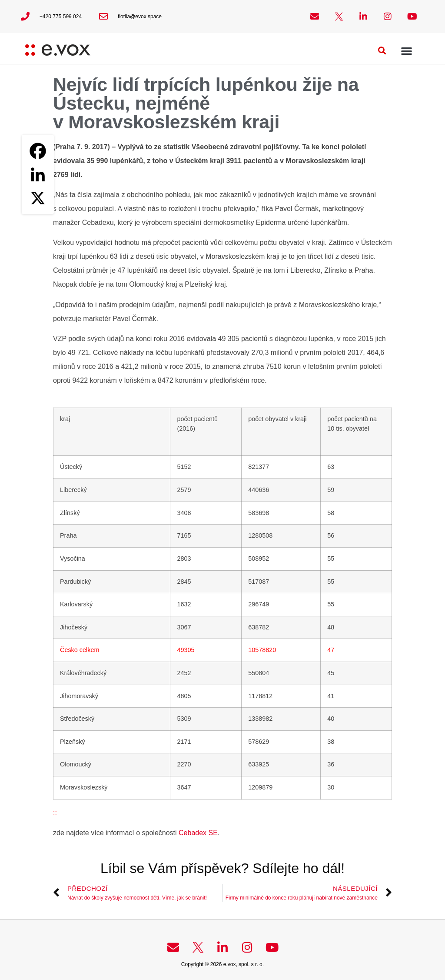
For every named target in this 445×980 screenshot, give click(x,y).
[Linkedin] (38, 174)
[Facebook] (38, 151)
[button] (382, 51)
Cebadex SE (198, 833)
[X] (38, 198)
